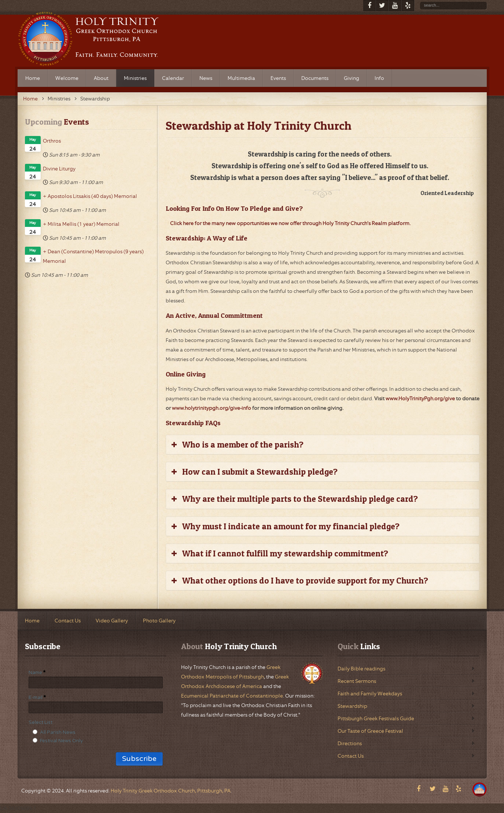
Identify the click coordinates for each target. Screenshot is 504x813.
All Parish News (58, 732)
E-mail (36, 698)
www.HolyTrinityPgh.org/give (420, 398)
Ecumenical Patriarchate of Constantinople (232, 696)
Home (30, 99)
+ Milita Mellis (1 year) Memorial (81, 224)
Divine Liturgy (59, 169)
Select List (41, 722)
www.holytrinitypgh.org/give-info (211, 408)
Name (35, 673)
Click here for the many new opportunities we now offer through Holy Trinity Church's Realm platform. (290, 223)
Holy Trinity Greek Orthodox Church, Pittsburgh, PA (171, 791)
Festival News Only (61, 741)
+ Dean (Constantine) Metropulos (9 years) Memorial (93, 256)
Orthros (52, 141)
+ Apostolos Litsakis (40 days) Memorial (90, 196)
